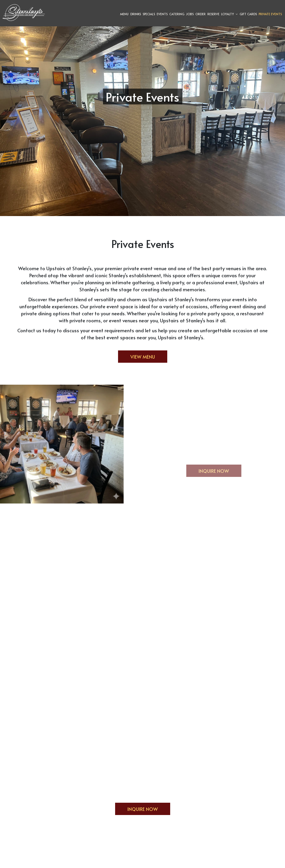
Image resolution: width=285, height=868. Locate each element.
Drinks (135, 14)
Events (162, 14)
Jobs (189, 14)
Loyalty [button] (229, 14)
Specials (148, 14)
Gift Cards (248, 14)
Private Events (270, 14)
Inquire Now (136, 810)
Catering (176, 14)
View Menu (143, 357)
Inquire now (208, 472)
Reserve (213, 14)
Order (200, 14)
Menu (124, 14)
